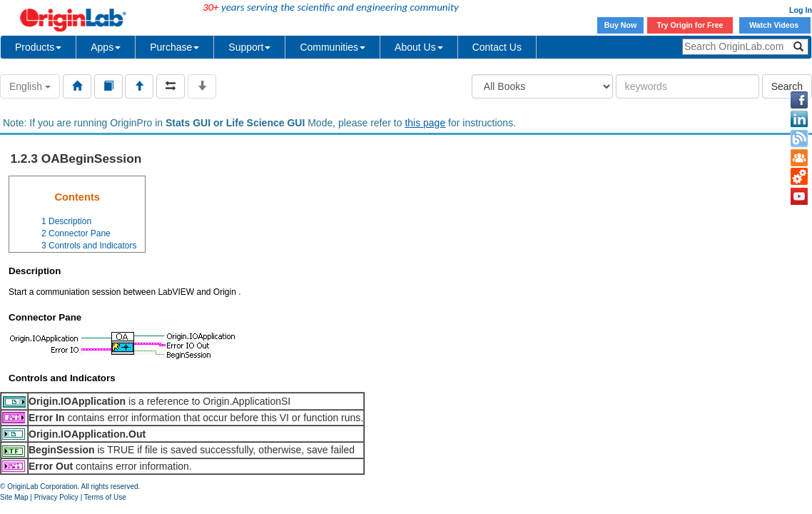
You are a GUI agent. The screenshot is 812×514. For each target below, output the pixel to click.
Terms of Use (105, 497)
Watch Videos (775, 25)
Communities (333, 47)
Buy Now (621, 25)
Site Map (14, 497)
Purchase (174, 47)
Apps (106, 47)
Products (38, 47)
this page (425, 123)
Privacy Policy (56, 497)
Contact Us (497, 47)
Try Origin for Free (690, 25)
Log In (801, 10)
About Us (419, 47)
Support (249, 47)
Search (787, 86)
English (30, 86)
